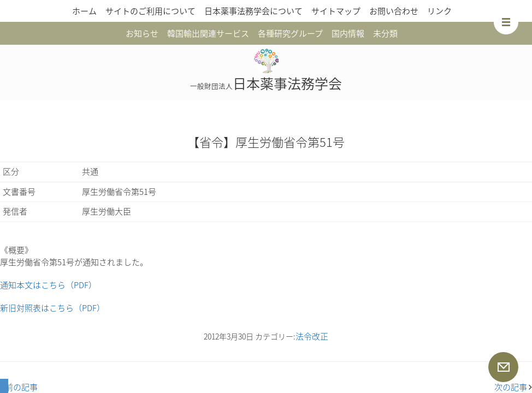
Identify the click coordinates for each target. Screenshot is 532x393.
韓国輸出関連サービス (208, 33)
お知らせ (142, 33)
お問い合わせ (394, 11)
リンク (439, 11)
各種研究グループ (290, 33)
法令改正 (312, 336)
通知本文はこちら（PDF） (48, 285)
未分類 (385, 33)
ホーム (84, 11)
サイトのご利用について (150, 11)
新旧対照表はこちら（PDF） (52, 308)
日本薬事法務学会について (253, 11)
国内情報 (348, 33)
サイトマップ (336, 11)
